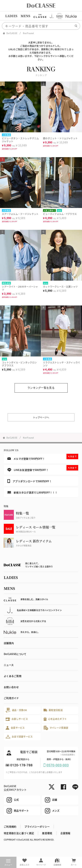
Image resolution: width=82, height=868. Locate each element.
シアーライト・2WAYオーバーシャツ (20, 288)
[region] (41, 16)
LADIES (11, 16)
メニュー (8, 863)
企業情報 (65, 833)
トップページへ (41, 417)
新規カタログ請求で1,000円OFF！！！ (32, 492)
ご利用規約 (10, 827)
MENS (25, 16)
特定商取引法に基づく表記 (19, 833)
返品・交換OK (16, 710)
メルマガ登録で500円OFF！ (43, 457)
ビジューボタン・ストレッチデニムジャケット (20, 140)
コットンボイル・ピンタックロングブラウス (19, 364)
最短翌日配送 (53, 710)
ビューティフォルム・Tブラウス (60, 214)
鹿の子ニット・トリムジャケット (60, 138)
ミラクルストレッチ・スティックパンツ (61, 364)
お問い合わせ (11, 687)
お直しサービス (17, 719)
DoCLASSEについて (15, 654)
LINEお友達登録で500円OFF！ (43, 468)
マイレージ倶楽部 (56, 728)
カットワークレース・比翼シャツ (60, 287)
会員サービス (15, 728)
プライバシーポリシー (37, 827)
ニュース (9, 665)
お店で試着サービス (19, 737)
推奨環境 (47, 833)
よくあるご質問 (13, 676)
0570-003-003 (58, 765)
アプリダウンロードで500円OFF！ (30, 481)
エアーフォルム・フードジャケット (20, 214)
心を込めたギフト (55, 719)
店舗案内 (9, 643)
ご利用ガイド (11, 698)
